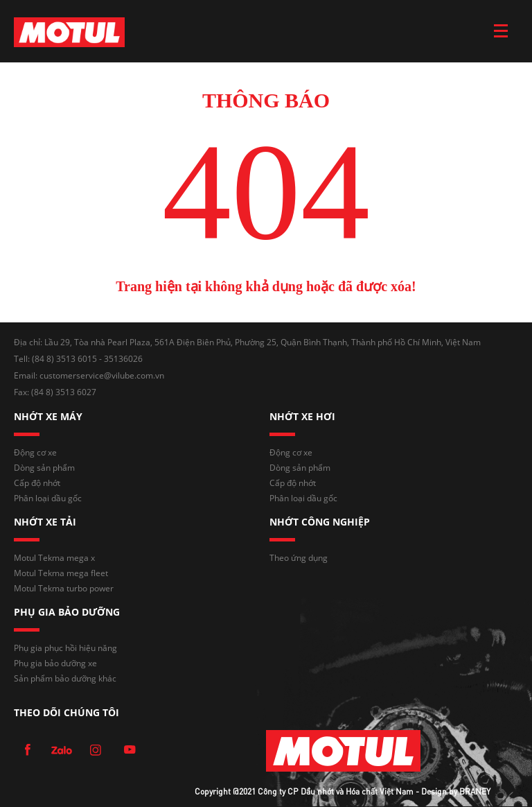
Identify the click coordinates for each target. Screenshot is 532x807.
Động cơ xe (35, 452)
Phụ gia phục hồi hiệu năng (65, 648)
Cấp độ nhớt (37, 483)
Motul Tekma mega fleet (61, 573)
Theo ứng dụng (299, 558)
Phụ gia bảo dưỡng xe (55, 663)
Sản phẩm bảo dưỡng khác (65, 678)
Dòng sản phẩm (44, 468)
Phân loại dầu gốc (48, 498)
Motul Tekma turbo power (64, 588)
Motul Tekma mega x (54, 558)
